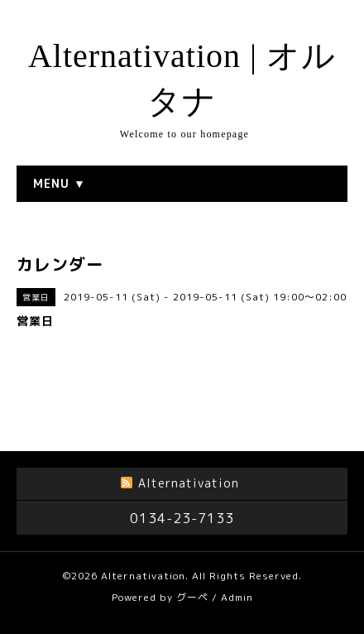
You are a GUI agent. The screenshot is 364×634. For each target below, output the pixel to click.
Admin (237, 597)
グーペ (192, 597)
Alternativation (143, 576)
